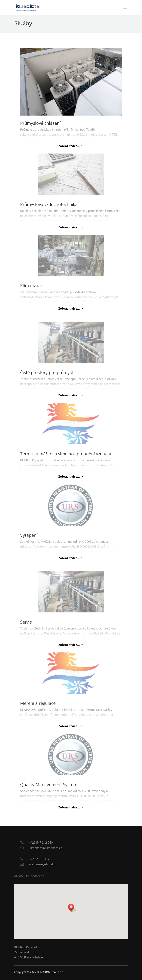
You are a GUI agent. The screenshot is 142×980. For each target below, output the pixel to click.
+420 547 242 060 (41, 843)
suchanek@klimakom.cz (45, 864)
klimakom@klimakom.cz (45, 848)
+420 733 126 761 (41, 859)
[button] (72, 908)
